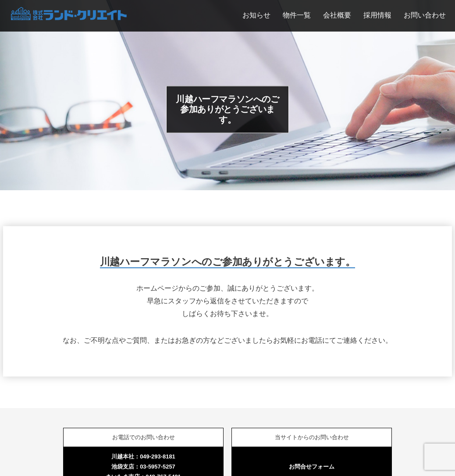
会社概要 (337, 15)
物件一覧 (297, 15)
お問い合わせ (425, 15)
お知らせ (256, 15)
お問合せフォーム (312, 467)
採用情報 (377, 15)
